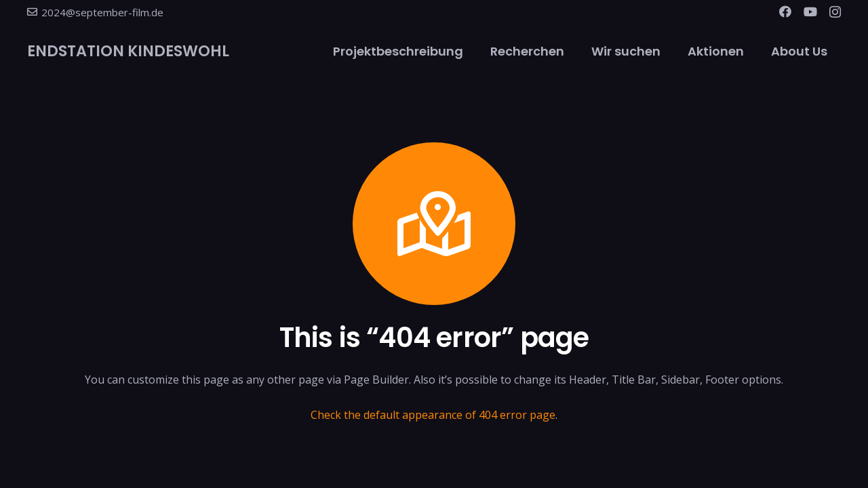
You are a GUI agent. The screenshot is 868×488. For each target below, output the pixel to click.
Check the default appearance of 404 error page (433, 415)
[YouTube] (810, 12)
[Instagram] (835, 12)
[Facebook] (785, 12)
